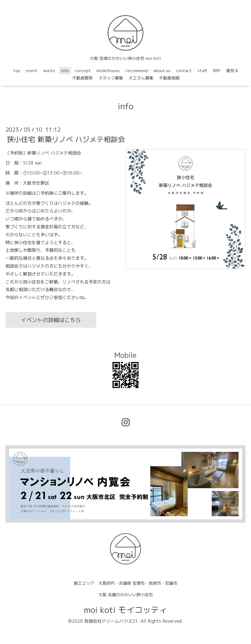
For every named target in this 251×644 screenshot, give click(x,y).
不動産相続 (169, 78)
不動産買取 (82, 78)
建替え (232, 71)
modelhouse (108, 71)
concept (83, 71)
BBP (217, 71)
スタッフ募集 (111, 78)
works (49, 71)
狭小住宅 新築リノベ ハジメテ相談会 (66, 139)
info (65, 71)
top (17, 71)
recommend (137, 71)
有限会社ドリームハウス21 (111, 621)
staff (202, 71)
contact (184, 71)
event (32, 71)
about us (162, 71)
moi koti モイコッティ (126, 610)
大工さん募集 (141, 78)
